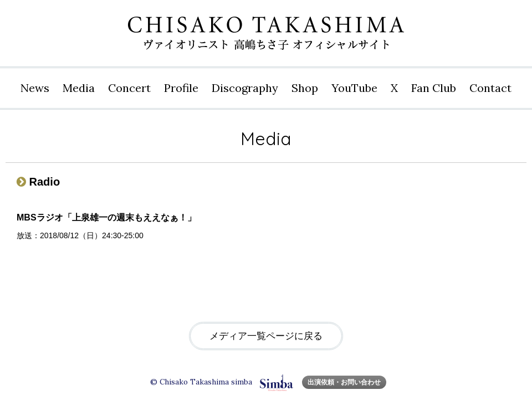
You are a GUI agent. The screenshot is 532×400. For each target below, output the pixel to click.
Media (79, 88)
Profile (181, 88)
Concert (129, 88)
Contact (490, 88)
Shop (305, 88)
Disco (245, 88)
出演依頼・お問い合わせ (344, 382)
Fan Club (434, 88)
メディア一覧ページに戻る (266, 336)
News (35, 88)
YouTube (354, 88)
